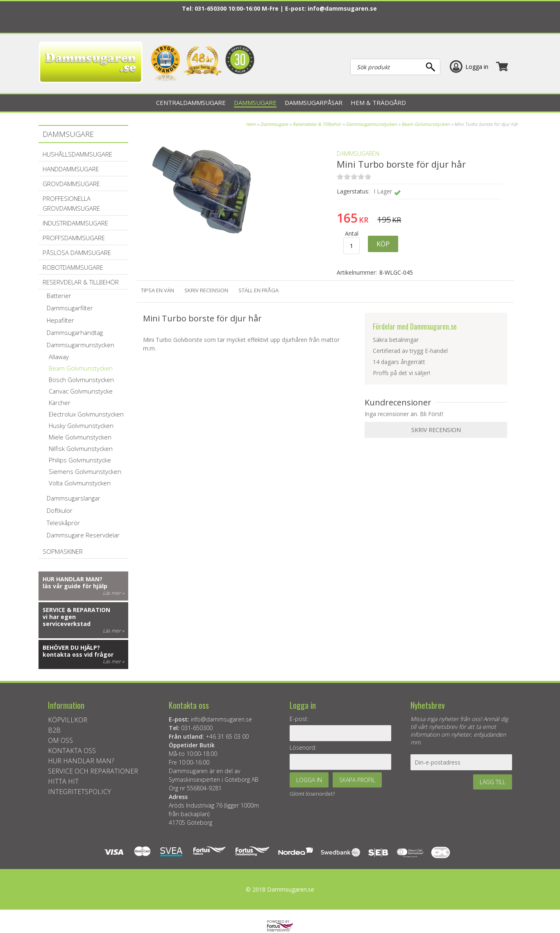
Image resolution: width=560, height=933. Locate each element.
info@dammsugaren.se (342, 8)
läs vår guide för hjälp (75, 586)
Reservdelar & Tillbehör (317, 124)
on (340, 176)
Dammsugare (274, 124)
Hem (251, 124)
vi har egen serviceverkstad (67, 620)
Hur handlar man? (73, 579)
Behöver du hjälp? (71, 647)
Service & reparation (76, 610)
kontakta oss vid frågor (78, 654)
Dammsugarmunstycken (371, 124)
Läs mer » (113, 593)
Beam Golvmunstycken (426, 124)
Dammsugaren (358, 154)
